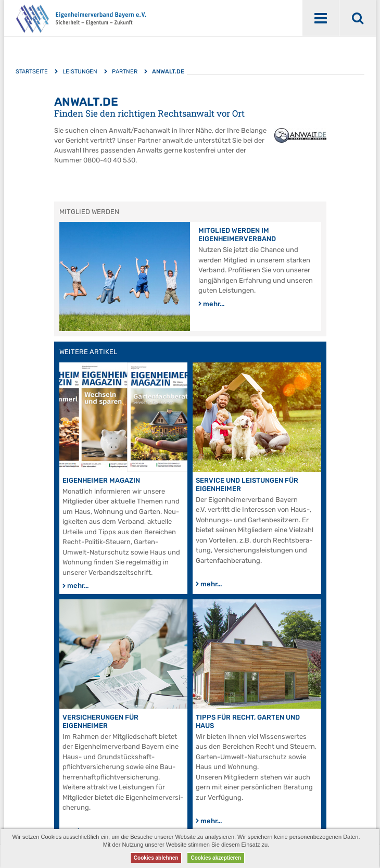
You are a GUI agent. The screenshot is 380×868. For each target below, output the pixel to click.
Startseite (32, 72)
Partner (125, 72)
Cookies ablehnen (156, 858)
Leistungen (80, 72)
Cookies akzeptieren (216, 858)
